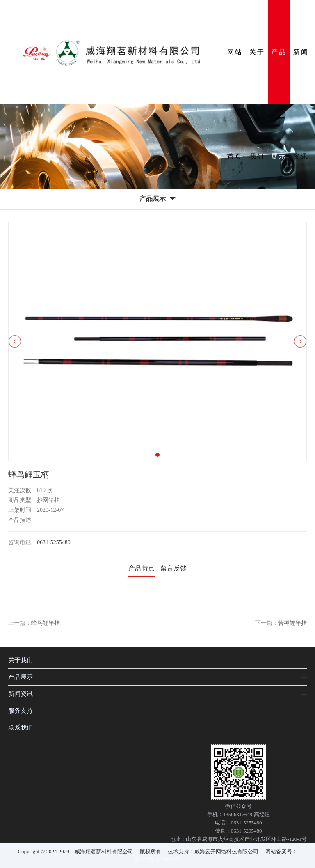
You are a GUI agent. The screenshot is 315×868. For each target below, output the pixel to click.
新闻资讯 (301, 76)
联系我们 (21, 727)
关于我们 (257, 76)
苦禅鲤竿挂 (292, 623)
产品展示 (279, 76)
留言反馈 (173, 568)
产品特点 (142, 568)
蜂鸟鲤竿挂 (46, 623)
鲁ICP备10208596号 (157, 860)
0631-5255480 (54, 542)
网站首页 (235, 76)
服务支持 (21, 710)
